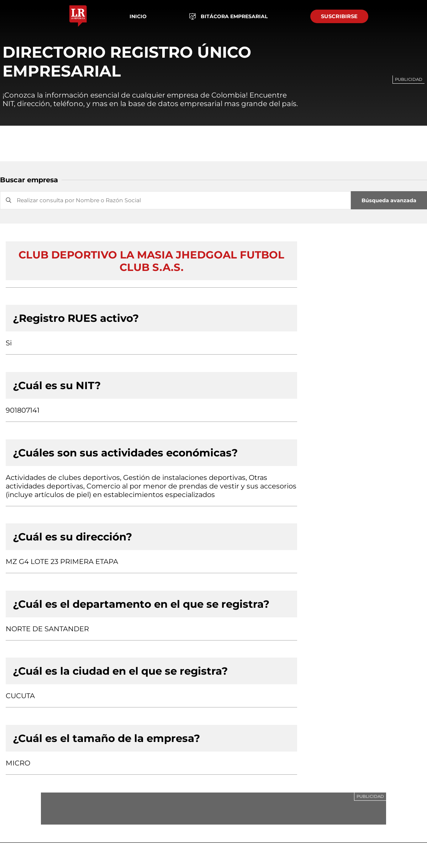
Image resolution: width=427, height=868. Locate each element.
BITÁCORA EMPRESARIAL (229, 17)
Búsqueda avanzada (389, 200)
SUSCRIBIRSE (339, 16)
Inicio (138, 16)
